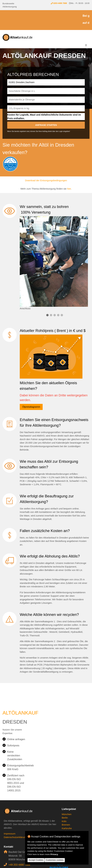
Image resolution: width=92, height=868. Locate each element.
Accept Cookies (36, 860)
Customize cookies (55, 860)
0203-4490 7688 (60, 3)
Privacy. (54, 854)
